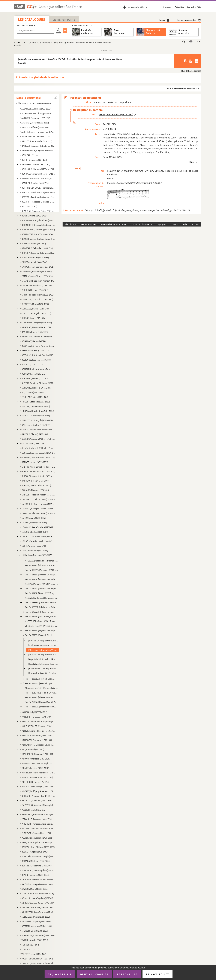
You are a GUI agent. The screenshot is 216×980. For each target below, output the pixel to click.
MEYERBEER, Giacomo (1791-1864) (37, 754)
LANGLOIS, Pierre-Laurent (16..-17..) (38, 513)
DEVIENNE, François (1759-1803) (36, 360)
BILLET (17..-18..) (29, 206)
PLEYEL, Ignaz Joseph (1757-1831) (37, 838)
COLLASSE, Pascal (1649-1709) (35, 309)
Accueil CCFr (20, 43)
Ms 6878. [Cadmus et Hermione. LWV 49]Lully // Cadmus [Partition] (41, 598)
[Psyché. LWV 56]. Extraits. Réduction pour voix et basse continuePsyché (43, 641)
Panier (164, 20)
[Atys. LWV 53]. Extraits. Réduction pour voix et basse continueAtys (43, 659)
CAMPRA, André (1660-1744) (34, 262)
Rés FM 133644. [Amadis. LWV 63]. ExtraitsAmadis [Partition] (41, 570)
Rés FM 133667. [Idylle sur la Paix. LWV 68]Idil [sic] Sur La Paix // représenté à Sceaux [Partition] (41, 607)
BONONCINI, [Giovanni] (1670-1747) (38, 230)
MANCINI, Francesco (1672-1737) (36, 717)
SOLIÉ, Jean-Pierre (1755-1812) (36, 917)
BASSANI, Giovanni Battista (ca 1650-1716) (38, 146)
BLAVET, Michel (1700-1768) (34, 216)
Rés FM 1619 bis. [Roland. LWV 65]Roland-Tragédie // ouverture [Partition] (41, 693)
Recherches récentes (189, 20)
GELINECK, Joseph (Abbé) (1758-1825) (38, 439)
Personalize (127, 974)
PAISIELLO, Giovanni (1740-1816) (37, 801)
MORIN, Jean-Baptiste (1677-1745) (37, 777)
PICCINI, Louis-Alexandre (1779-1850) (38, 828)
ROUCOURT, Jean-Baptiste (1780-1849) (38, 870)
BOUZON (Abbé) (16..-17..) (34, 244)
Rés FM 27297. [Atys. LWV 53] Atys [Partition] (41, 593)
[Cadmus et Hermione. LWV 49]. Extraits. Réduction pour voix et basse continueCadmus (43, 645)
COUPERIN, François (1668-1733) (37, 323)
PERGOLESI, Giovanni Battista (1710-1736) (38, 814)
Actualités (179, 7)
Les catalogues (31, 19)
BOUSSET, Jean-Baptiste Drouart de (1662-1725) (38, 239)
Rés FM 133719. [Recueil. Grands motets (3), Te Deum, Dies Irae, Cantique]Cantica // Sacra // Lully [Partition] (40, 679)
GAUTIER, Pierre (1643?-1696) (35, 434)
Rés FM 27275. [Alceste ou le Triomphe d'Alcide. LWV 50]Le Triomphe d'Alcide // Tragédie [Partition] (41, 565)
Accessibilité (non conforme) (114, 224)
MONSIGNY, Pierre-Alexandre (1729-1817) (38, 773)
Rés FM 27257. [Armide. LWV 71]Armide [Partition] (41, 579)
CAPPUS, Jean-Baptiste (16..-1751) (38, 267)
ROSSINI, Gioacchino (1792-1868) (37, 866)
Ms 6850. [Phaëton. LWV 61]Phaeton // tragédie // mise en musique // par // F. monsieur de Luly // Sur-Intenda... (41, 621)
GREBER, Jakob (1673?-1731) (35, 462)
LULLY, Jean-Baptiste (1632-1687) (37, 555)
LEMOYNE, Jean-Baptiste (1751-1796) (38, 527)
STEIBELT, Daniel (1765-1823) (35, 931)
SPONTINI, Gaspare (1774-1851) (36, 921)
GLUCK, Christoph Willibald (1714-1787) (38, 448)
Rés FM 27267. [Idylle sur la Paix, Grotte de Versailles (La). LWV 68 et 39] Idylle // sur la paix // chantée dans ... (40, 612)
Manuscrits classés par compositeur (34, 103)
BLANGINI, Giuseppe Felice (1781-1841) (38, 211)
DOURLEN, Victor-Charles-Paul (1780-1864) (38, 369)
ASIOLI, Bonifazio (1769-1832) (35, 127)
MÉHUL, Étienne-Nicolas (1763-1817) (38, 731)
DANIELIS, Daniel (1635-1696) (35, 332)
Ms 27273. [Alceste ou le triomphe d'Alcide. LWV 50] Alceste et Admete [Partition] (41, 561)
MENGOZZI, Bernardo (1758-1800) (37, 740)
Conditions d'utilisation (142, 224)
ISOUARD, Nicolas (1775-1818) (35, 490)
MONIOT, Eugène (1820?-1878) (35, 768)
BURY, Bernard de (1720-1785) (35, 257)
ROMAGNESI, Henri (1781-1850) (36, 861)
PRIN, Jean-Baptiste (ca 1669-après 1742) (38, 842)
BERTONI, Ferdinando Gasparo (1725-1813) (38, 197)
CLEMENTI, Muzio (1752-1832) (35, 304)
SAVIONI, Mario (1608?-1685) (35, 889)
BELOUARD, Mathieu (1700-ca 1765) (38, 169)
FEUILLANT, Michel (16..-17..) (35, 397)
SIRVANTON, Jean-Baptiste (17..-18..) (38, 912)
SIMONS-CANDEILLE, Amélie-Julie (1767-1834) (38, 907)
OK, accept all (60, 974)
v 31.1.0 (195, 224)
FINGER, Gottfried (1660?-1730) (36, 402)
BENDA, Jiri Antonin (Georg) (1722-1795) (38, 174)
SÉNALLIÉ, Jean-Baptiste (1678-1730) (38, 898)
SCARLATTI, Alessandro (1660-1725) (38, 894)
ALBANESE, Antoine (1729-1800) (36, 109)
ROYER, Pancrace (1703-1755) (35, 875)
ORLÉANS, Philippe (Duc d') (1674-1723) (38, 796)
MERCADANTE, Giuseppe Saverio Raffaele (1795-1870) (38, 745)
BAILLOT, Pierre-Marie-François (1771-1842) (38, 141)
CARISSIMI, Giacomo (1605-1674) (37, 271)
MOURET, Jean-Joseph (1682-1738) (37, 787)
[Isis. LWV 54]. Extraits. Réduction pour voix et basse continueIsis (43, 664)
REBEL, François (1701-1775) (35, 852)
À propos (167, 7)
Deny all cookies (94, 974)
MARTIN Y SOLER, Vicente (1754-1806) (38, 726)
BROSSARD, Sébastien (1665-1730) (37, 248)
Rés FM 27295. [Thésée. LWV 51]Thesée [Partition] (41, 697)
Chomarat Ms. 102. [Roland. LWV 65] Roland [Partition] (41, 688)
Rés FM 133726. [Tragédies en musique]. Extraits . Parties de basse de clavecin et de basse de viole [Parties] (41, 707)
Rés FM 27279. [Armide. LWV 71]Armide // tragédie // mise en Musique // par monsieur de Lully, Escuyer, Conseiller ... (41, 589)
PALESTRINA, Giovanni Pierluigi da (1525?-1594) (38, 805)
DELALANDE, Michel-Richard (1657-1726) (38, 337)
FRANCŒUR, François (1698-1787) (37, 420)
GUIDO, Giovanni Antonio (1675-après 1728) (38, 476)
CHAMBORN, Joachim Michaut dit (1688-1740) (38, 281)
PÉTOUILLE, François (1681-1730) (37, 819)
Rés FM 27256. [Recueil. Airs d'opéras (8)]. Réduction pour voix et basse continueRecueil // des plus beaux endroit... (40, 635)
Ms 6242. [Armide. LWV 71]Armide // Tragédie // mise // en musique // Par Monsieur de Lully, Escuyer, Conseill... (41, 584)
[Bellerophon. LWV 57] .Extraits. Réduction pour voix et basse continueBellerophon (43, 669)
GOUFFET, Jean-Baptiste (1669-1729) (38, 457)
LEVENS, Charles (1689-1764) (35, 532)
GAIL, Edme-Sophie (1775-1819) (36, 425)
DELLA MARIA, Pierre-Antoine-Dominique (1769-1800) (38, 346)
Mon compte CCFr (138, 7)
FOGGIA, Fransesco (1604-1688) (36, 416)
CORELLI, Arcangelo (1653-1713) (36, 313)
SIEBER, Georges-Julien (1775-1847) (38, 903)
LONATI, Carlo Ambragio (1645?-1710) (38, 541)
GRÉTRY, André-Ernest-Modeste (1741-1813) (38, 467)
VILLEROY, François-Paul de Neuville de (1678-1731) (38, 963)
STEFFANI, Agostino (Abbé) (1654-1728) (38, 926)
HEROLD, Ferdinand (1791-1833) (36, 485)
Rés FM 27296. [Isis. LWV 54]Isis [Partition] (41, 616)
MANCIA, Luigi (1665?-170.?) (34, 712)
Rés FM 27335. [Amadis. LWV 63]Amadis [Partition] (41, 575)
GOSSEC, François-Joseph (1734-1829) (38, 453)
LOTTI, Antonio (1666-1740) (34, 546)
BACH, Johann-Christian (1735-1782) (38, 137)
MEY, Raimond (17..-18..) (33, 749)
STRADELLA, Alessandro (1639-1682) (38, 935)
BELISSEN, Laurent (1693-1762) (36, 164)
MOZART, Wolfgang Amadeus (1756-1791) (38, 791)
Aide (199, 7)
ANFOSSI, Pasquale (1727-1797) (36, 118)
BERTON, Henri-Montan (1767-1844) (38, 192)
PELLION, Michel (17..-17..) (34, 810)
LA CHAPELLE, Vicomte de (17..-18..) (38, 499)
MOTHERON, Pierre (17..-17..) (35, 782)
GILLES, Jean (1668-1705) (33, 443)
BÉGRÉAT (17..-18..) (30, 155)
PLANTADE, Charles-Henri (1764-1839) (38, 833)
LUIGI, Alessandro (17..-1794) (35, 550)
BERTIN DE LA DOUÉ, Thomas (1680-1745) (38, 188)
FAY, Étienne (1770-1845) (33, 392)
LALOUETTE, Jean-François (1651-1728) (38, 504)
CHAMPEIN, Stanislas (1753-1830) (37, 285)
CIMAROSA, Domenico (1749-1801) (37, 299)
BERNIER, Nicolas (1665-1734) (35, 183)
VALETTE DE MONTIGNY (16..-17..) (37, 959)
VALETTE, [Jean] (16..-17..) (34, 954)
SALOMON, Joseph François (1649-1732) (38, 884)
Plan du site (70, 224)
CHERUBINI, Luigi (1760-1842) (35, 290)
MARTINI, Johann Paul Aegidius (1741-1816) (38, 721)
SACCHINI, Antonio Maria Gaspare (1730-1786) (38, 880)
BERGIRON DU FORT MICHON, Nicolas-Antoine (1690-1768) (38, 178)
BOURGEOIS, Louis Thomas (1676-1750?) (38, 234)
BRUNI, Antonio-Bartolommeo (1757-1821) (38, 253)
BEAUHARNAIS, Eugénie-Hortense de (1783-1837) (38, 151)
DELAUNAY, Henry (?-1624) (34, 341)
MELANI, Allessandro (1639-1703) (37, 735)
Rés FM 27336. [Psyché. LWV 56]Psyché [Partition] (41, 630)
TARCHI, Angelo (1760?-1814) (35, 940)
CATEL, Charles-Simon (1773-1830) (37, 276)
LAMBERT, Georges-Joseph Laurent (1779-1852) (38, 509)
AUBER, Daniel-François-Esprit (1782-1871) (38, 132)
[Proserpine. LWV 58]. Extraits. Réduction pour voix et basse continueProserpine (43, 673)
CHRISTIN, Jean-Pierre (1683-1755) (38, 295)
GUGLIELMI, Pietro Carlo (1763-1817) (38, 471)
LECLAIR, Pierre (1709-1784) (34, 523)
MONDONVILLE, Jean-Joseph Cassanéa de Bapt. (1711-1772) (38, 763)
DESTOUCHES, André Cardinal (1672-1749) (38, 355)
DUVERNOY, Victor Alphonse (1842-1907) (38, 383)
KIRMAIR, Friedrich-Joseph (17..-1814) (38, 495)
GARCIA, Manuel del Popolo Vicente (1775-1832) (38, 430)
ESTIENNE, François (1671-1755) (36, 388)
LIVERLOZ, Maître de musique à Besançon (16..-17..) (38, 537)
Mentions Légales (88, 224)
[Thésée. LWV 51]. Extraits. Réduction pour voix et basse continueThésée (43, 655)
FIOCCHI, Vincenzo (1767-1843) (36, 406)
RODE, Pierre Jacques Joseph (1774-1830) (38, 856)
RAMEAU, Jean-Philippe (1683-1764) (38, 847)
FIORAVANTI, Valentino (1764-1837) (38, 411)
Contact (190, 7)
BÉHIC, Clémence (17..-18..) (34, 160)
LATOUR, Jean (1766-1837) (34, 518)
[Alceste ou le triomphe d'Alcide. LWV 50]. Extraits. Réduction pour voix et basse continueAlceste (43, 650)
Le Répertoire (64, 20)
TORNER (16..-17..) (30, 945)
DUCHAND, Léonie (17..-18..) (35, 378)
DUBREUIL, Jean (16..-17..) (34, 374)
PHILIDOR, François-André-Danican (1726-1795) (38, 824)
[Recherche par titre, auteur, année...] (36, 31)
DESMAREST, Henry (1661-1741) (36, 350)
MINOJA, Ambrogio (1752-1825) (36, 759)
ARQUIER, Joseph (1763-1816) (35, 123)
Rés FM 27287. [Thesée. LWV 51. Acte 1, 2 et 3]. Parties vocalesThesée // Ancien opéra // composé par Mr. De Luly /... (41, 702)
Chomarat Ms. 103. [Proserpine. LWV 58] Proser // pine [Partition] (41, 626)
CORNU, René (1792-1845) (33, 318)
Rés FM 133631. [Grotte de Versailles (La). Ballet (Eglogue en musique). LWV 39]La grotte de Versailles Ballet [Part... (41, 603)
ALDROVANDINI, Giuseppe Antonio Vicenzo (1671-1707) (38, 113)
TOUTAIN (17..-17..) (30, 949)
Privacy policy (157, 974)
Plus (191, 162)
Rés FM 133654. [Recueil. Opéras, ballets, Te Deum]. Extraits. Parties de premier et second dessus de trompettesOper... (40, 683)
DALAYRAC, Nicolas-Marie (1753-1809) (38, 327)
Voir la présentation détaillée (181, 89)
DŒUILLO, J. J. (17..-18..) (33, 364)
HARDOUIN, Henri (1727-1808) (35, 481)
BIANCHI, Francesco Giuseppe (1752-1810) (38, 202)
